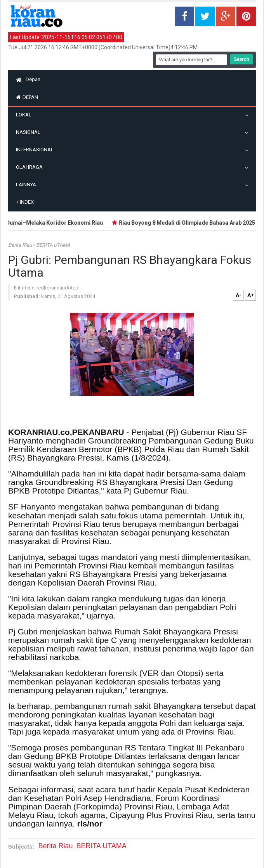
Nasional (30, 132)
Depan (28, 79)
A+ (251, 295)
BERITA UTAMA (53, 245)
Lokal (26, 115)
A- (239, 295)
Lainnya (28, 185)
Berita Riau (21, 245)
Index (25, 202)
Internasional (37, 150)
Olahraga (31, 167)
